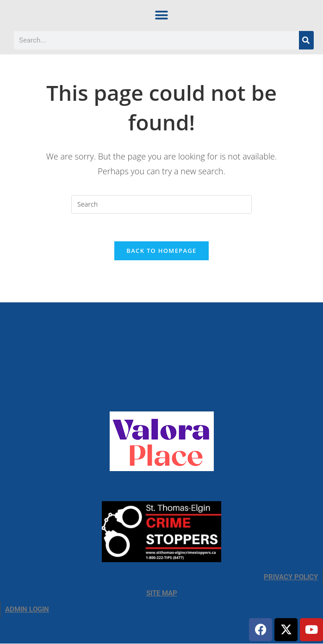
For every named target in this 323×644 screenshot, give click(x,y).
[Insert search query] (161, 204)
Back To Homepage (161, 251)
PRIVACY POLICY (291, 577)
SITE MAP (162, 594)
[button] (162, 15)
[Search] (306, 40)
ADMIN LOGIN (27, 610)
